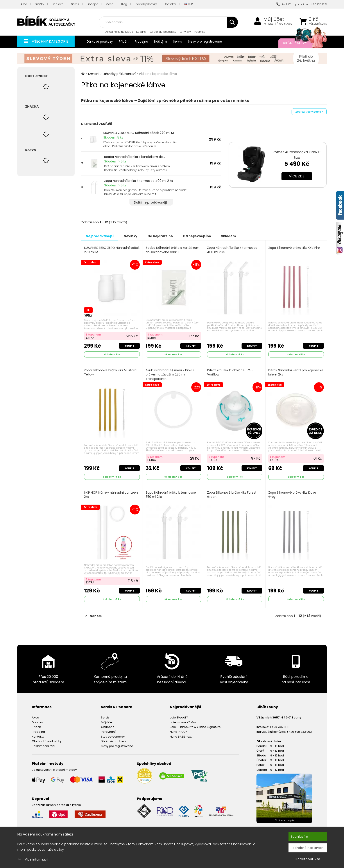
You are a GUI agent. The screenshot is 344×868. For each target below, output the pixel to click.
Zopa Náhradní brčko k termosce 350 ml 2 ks (171, 494)
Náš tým (161, 42)
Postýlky (200, 32)
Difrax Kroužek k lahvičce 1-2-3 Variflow (230, 372)
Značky (39, 4)
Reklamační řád (43, 744)
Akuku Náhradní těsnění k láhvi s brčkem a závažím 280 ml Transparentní (170, 374)
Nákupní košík (318, 24)
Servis (75, 4)
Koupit (129, 345)
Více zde (297, 176)
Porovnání (108, 730)
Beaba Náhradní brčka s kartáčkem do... (134, 157)
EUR (188, 4)
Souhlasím (299, 837)
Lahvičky (185, 32)
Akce (24, 4)
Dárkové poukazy (100, 42)
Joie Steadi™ (179, 716)
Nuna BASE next (181, 735)
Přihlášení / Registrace (278, 24)
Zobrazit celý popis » (309, 112)
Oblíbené (108, 725)
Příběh (124, 42)
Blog (124, 4)
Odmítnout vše (307, 859)
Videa (110, 4)
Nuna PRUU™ (179, 730)
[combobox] (168, 22)
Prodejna (92, 4)
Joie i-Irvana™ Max (183, 721)
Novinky (134, 236)
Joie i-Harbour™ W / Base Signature (195, 725)
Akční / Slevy (300, 43)
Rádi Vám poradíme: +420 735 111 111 (302, 4)
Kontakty (170, 4)
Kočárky (141, 32)
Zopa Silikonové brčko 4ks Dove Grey (292, 494)
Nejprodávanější (101, 236)
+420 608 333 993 (299, 730)
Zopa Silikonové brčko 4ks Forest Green (232, 494)
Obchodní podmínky (47, 739)
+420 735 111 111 (279, 725)
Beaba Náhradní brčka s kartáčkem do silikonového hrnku (173, 250)
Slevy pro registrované (205, 42)
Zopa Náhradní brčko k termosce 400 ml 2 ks (139, 181)
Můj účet (274, 19)
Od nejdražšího (166, 236)
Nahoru (94, 614)
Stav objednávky (146, 4)
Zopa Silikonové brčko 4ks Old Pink (295, 248)
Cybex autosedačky (163, 32)
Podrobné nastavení (308, 848)
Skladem (239, 236)
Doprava (58, 4)
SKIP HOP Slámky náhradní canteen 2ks (111, 494)
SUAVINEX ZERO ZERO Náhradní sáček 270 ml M (139, 133)
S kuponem (94, 334)
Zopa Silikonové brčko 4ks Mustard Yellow (110, 372)
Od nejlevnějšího (205, 236)
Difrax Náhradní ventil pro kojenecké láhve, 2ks (288, 372)
